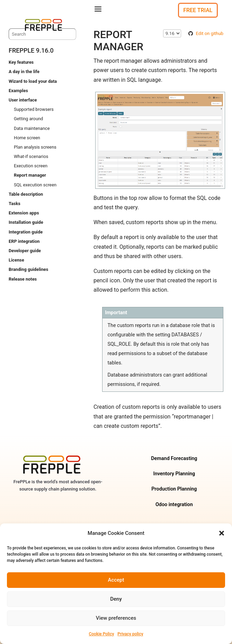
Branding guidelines (28, 269)
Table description (26, 194)
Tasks (15, 204)
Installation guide (26, 222)
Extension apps (24, 213)
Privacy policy (130, 634)
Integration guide (26, 232)
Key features (21, 62)
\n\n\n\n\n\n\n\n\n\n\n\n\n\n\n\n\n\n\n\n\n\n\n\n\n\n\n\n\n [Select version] (172, 33)
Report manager (30, 175)
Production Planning (174, 489)
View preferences (116, 618)
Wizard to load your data (33, 81)
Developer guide (25, 251)
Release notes (23, 279)
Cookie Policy (101, 634)
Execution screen (31, 166)
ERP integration (24, 241)
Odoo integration (174, 505)
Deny (116, 599)
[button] (222, 533)
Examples (18, 91)
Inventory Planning (174, 474)
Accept (116, 580)
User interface (23, 100)
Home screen (27, 138)
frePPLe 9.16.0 (31, 50)
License (16, 260)
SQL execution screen (35, 185)
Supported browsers (34, 109)
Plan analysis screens (35, 147)
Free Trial (198, 10)
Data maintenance (32, 128)
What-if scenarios (31, 156)
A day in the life (24, 72)
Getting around (28, 119)
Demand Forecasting (174, 458)
